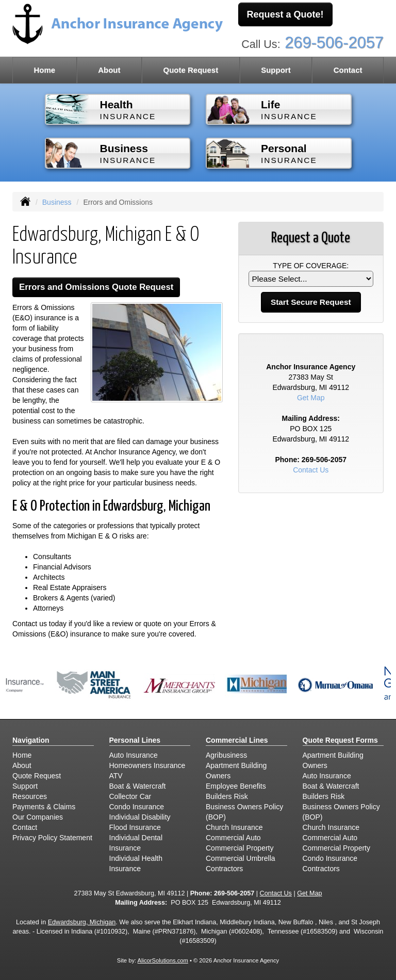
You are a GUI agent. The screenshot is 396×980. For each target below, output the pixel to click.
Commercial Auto (233, 838)
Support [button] (276, 70)
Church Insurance (234, 827)
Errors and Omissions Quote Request (96, 287)
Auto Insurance (134, 755)
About (109, 70)
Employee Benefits (236, 786)
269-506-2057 (334, 43)
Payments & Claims (44, 807)
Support (25, 786)
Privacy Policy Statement (52, 838)
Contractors (224, 869)
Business (57, 202)
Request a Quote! (285, 14)
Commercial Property (240, 848)
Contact (348, 70)
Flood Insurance (135, 827)
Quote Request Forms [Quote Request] (340, 740)
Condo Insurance (137, 807)
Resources (30, 796)
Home (44, 70)
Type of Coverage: (311, 266)
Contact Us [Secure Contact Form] (311, 470)
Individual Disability (140, 817)
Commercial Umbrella (241, 858)
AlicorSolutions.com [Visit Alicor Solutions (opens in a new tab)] (163, 960)
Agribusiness (226, 755)
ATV (116, 776)
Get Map (311, 398)
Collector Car (130, 796)
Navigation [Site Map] (31, 740)
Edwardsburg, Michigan (82, 922)
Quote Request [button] (191, 70)
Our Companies (38, 817)
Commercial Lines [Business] (237, 740)
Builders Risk (227, 796)
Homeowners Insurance (147, 765)
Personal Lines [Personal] (135, 740)
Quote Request (37, 776)
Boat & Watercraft (138, 786)
